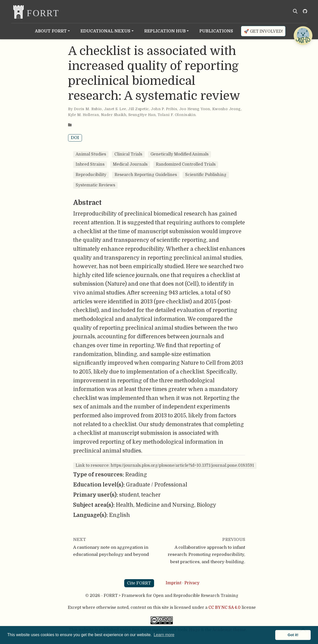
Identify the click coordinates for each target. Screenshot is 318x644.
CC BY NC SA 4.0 (225, 608)
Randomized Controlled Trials (186, 164)
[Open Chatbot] (303, 35)
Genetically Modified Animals (179, 154)
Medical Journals (130, 164)
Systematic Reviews (95, 185)
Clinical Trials (128, 154)
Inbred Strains (90, 164)
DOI (75, 138)
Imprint (174, 583)
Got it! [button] (293, 635)
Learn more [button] (164, 635)
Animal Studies (91, 154)
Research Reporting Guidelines (146, 175)
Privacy (192, 583)
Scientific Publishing (206, 175)
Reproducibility (91, 175)
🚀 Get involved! (263, 31)
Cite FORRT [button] (139, 583)
